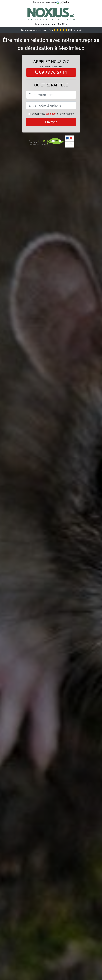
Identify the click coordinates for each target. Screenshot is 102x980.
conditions (51, 114)
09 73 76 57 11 (51, 72)
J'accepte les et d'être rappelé (53, 114)
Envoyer (51, 122)
